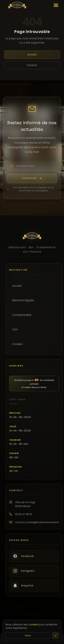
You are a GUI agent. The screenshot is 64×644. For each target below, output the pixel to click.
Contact (32, 65)
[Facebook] (34, 556)
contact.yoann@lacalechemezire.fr (37, 522)
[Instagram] (34, 571)
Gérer (28, 636)
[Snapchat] (34, 586)
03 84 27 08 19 (23, 514)
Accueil (32, 55)
